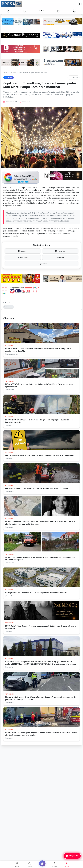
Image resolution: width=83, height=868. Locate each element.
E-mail (60, 257)
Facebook (23, 251)
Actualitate (13, 73)
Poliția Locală (9, 307)
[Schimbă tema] (74, 11)
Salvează (74, 78)
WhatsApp (23, 257)
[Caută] (9, 11)
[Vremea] (58, 11)
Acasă (5, 73)
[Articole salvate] (41, 11)
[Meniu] (80, 4)
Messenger (60, 251)
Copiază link (42, 264)
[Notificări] (25, 11)
